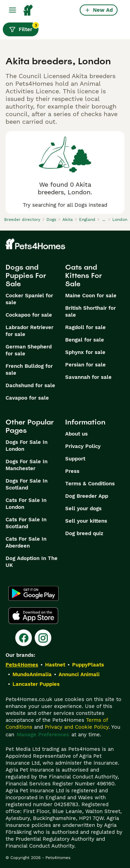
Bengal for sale (85, 340)
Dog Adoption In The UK (32, 562)
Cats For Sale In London (26, 504)
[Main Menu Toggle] (12, 10)
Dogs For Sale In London (27, 446)
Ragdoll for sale (85, 327)
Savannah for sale (88, 377)
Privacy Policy (83, 446)
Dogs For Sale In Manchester (27, 465)
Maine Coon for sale (91, 296)
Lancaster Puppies (36, 684)
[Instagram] (43, 638)
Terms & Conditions (90, 484)
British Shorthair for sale (90, 311)
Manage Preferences (43, 735)
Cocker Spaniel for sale (29, 299)
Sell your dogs (83, 508)
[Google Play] (33, 594)
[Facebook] (24, 638)
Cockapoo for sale (29, 315)
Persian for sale (85, 365)
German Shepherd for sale (29, 350)
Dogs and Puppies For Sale (26, 276)
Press (72, 471)
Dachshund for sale (30, 385)
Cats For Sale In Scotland (26, 523)
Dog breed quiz (84, 533)
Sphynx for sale (85, 352)
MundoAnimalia (32, 674)
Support (75, 459)
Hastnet (55, 665)
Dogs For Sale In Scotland (27, 484)
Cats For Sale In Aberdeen (26, 542)
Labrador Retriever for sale (29, 331)
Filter (24, 28)
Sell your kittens (86, 521)
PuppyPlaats (88, 665)
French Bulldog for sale (29, 370)
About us (76, 434)
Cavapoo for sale (27, 398)
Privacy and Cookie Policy (77, 727)
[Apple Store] (33, 616)
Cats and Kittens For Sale (84, 276)
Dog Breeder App (87, 496)
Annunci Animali (79, 674)
